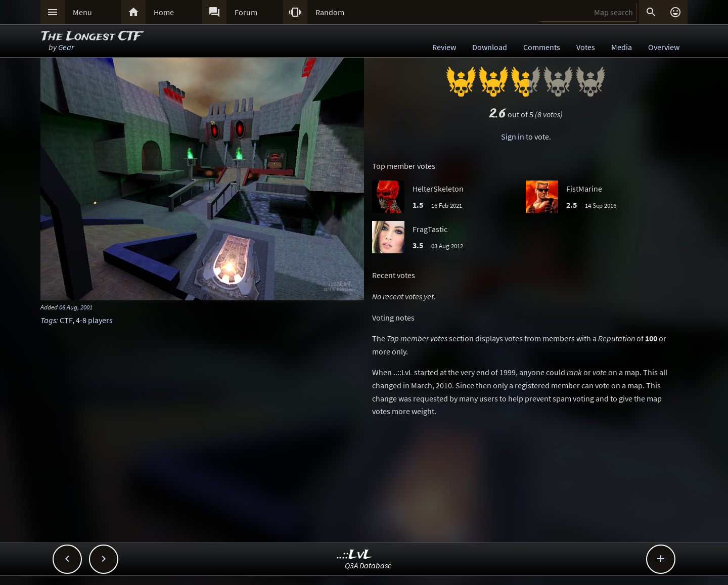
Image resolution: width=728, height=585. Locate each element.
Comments (542, 47)
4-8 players (94, 320)
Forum (246, 12)
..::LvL (355, 555)
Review (444, 47)
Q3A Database (368, 565)
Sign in (513, 137)
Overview (664, 47)
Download (490, 47)
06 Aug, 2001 (76, 307)
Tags (48, 320)
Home (164, 12)
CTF (66, 320)
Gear (66, 47)
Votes (586, 47)
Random (330, 12)
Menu (82, 12)
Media (622, 47)
